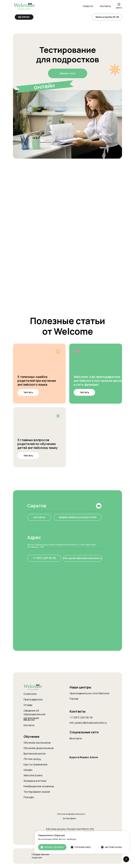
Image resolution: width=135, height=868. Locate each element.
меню (26, 17)
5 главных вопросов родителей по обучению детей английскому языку (38, 444)
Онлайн (28, 770)
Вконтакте (76, 738)
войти (119, 8)
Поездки (29, 797)
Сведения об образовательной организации (34, 714)
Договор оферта (70, 818)
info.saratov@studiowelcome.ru (88, 723)
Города (74, 699)
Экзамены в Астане (35, 781)
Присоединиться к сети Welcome (89, 693)
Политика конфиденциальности (71, 814)
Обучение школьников (37, 743)
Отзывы (28, 705)
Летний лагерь (32, 759)
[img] (39, 360)
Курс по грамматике (36, 764)
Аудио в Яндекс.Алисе (83, 757)
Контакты (29, 725)
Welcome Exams (33, 775)
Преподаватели (33, 699)
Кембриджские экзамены (39, 786)
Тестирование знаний (37, 792)
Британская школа (35, 753)
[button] (107, 17)
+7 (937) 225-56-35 (81, 717)
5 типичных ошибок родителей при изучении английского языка (37, 381)
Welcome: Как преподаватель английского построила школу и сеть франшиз (98, 381)
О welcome (30, 694)
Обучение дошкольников (38, 748)
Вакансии (29, 720)
